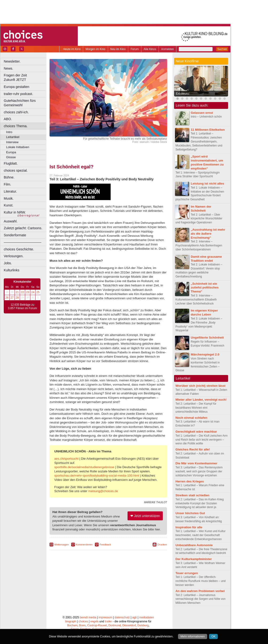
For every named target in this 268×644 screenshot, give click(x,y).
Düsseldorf (129, 625)
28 (17, 298)
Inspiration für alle (189, 527)
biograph (71, 621)
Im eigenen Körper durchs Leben (204, 312)
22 (22, 292)
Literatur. (10, 191)
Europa (11, 152)
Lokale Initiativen (18, 147)
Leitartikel (13, 137)
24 (33, 292)
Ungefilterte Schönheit (207, 338)
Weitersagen (62, 545)
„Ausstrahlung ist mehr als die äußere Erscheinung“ (208, 234)
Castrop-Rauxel (97, 625)
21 (17, 292)
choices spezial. (16, 170)
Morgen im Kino (95, 49)
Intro (9, 132)
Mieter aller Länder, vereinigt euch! (201, 400)
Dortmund (115, 625)
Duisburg (143, 625)
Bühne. (9, 177)
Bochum (72, 625)
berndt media (88, 617)
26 (7, 298)
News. (8, 68)
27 (12, 298)
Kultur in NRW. (15, 212)
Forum (135, 49)
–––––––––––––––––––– (23, 242)
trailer (108, 621)
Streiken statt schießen (192, 495)
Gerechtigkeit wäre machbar (196, 432)
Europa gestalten (17, 87)
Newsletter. (12, 61)
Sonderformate (15, 235)
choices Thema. (16, 126)
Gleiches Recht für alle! (193, 449)
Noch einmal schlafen (191, 418)
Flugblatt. (11, 163)
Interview (12, 142)
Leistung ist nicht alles (207, 184)
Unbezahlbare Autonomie (194, 545)
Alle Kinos (150, 49)
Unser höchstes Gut (190, 513)
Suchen (222, 49)
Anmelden (167, 49)
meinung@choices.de (103, 491)
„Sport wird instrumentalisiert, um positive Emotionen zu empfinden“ (207, 162)
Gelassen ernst (202, 113)
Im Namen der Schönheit (201, 209)
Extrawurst (183, 94)
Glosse (11, 157)
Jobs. (8, 263)
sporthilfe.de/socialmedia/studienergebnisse (84, 467)
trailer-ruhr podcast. (18, 94)
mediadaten (146, 617)
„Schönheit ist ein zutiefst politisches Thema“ (205, 288)
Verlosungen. (14, 256)
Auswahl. (11, 221)
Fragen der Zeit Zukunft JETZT (25, 77)
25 (38, 292)
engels (94, 621)
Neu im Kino (118, 49)
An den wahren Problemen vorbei (200, 591)
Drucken (162, 545)
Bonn (82, 625)
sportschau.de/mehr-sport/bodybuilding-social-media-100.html (97, 476)
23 (28, 292)
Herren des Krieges (190, 481)
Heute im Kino (72, 49)
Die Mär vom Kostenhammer (196, 463)
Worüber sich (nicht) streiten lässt (200, 386)
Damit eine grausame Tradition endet (206, 259)
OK (213, 636)
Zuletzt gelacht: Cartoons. (23, 228)
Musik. (9, 198)
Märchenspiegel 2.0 (205, 354)
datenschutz (122, 617)
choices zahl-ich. (16, 112)
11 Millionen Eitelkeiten (208, 130)
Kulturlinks (12, 270)
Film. (7, 184)
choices (83, 621)
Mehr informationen (192, 636)
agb (135, 617)
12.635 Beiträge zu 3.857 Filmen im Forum (22, 307)
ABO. (8, 119)
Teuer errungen (187, 573)
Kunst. (9, 205)
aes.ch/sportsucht (66, 459)
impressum (106, 617)
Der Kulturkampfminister (194, 559)
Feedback (105, 545)
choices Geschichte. (19, 249)
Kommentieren (84, 545)
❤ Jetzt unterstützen (145, 516)
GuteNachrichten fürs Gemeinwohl (20, 103)
